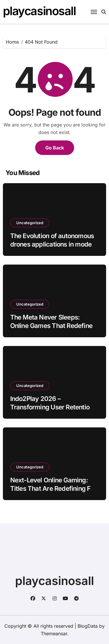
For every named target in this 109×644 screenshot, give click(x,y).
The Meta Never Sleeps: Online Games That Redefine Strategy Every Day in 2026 (51, 325)
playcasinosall (39, 11)
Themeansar (54, 634)
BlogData (88, 626)
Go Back (55, 148)
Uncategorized (30, 223)
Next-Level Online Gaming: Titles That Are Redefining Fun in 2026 (54, 488)
